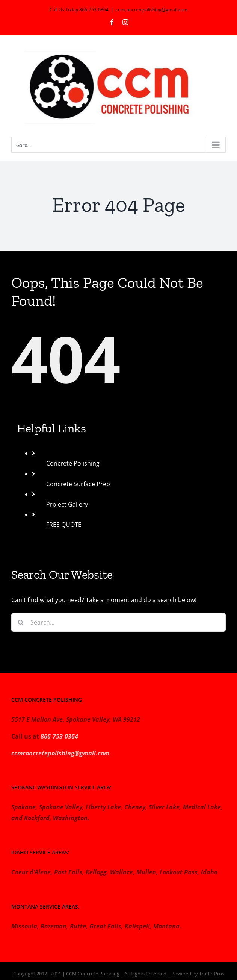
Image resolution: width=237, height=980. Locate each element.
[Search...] (118, 622)
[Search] (21, 622)
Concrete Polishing (73, 463)
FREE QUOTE (64, 525)
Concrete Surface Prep (78, 484)
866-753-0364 (59, 736)
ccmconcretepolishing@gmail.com (152, 10)
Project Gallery (67, 504)
